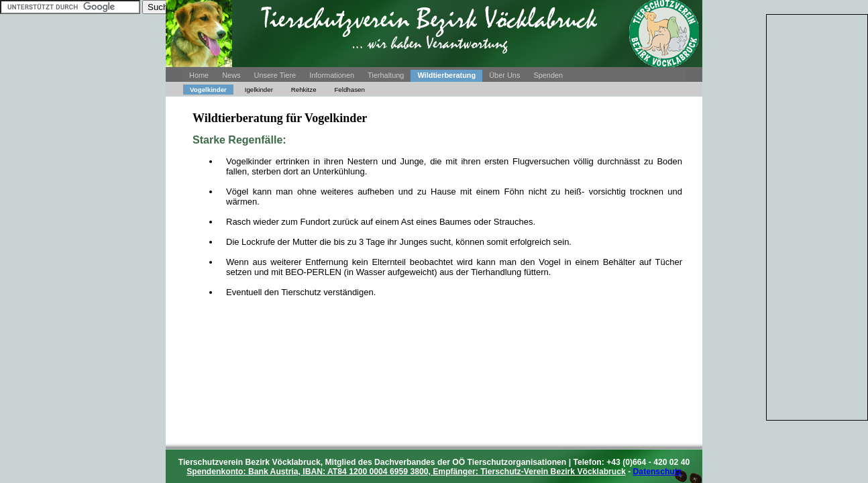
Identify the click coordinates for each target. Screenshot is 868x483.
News (231, 75)
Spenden (548, 75)
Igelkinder (259, 90)
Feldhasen (349, 90)
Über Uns (504, 75)
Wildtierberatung (446, 75)
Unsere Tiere (275, 75)
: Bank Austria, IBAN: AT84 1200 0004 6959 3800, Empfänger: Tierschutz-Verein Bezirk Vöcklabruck (406, 472)
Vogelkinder (208, 90)
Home (199, 75)
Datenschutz (657, 472)
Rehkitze (304, 90)
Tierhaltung (386, 75)
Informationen (332, 75)
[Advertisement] (817, 216)
